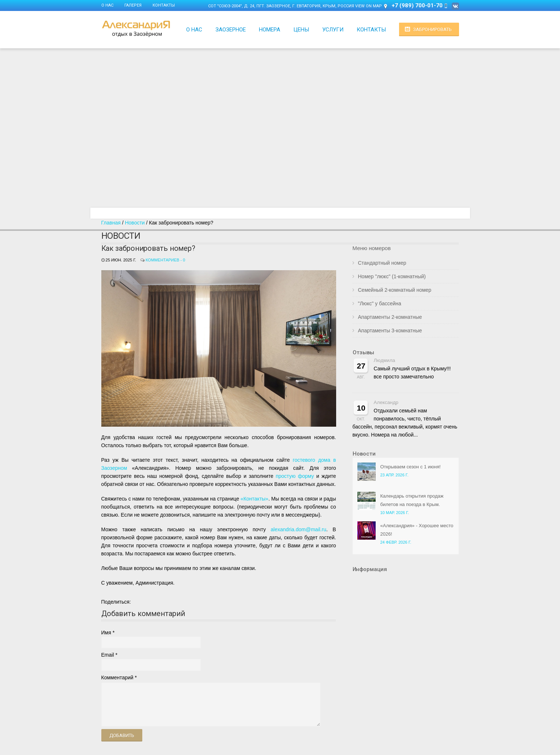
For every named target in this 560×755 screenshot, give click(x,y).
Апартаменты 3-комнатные (390, 331)
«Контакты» (255, 499)
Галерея (133, 5)
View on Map (369, 6)
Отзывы (363, 352)
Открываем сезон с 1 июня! (411, 467)
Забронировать (432, 29)
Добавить (122, 735)
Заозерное (231, 30)
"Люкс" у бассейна (380, 303)
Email (108, 655)
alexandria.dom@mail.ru (298, 529)
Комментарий (117, 677)
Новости (135, 223)
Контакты (164, 5)
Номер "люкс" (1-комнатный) (392, 276)
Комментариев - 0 (165, 260)
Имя (106, 633)
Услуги (333, 30)
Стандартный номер (382, 263)
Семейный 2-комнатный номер (395, 290)
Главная (111, 223)
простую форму (295, 476)
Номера (270, 30)
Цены (301, 30)
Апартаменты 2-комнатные (390, 317)
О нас (107, 5)
